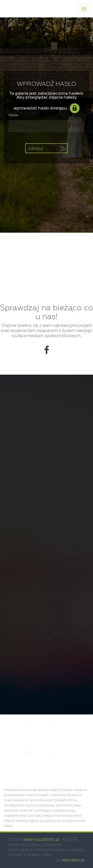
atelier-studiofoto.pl (41, 840)
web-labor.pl (73, 860)
